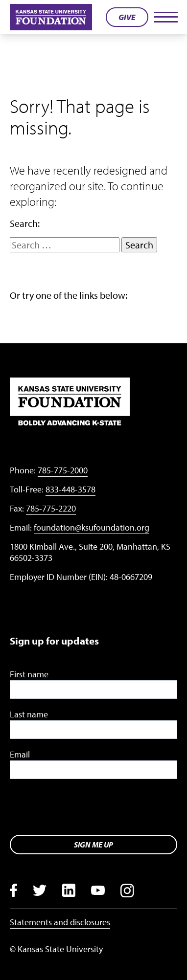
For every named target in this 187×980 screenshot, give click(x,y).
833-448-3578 (70, 489)
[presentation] (84, 808)
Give (127, 17)
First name (29, 674)
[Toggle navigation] (165, 17)
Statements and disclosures (60, 922)
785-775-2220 (51, 508)
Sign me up (93, 845)
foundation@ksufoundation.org (92, 527)
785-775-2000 (63, 470)
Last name (29, 714)
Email (20, 754)
